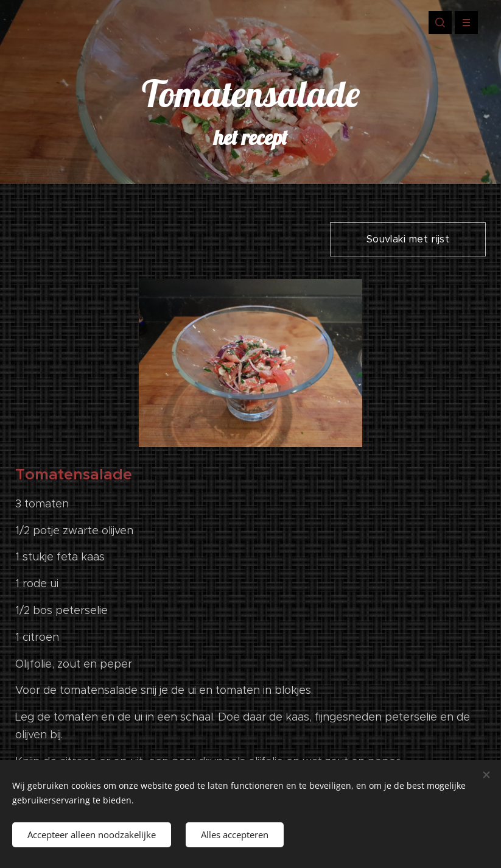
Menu (462, 23)
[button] (440, 23)
